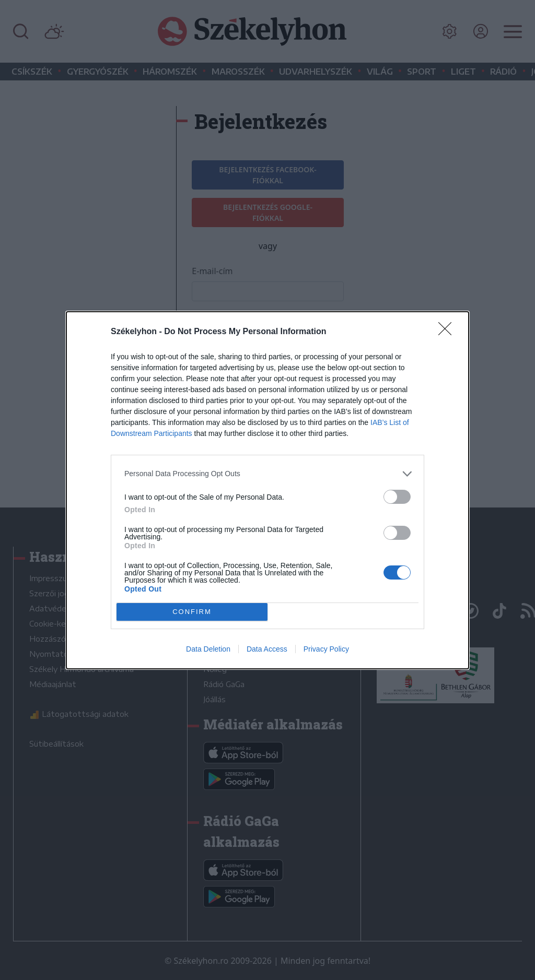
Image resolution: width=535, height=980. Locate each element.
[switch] (397, 496)
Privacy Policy (326, 649)
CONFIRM (192, 611)
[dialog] (267, 490)
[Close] (448, 332)
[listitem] (267, 473)
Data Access (267, 649)
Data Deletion (208, 649)
